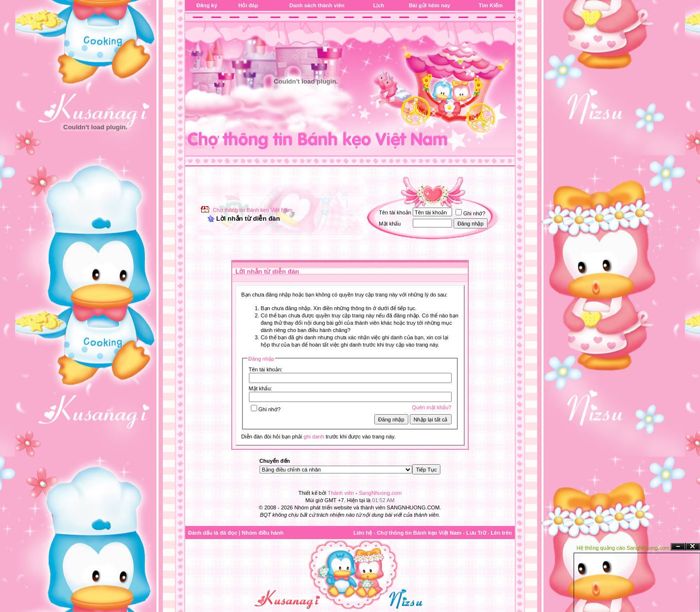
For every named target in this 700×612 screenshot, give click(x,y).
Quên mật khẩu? (431, 407)
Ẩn (678, 547)
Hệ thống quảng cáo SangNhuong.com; (624, 548)
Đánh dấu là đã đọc (213, 533)
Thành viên (341, 493)
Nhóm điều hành (262, 533)
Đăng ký (207, 5)
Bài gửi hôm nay (429, 5)
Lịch (379, 5)
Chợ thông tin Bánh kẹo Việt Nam (253, 210)
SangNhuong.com (380, 493)
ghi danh (314, 437)
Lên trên (501, 533)
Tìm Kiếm (491, 5)
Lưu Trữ (476, 533)
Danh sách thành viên (317, 5)
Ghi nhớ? (471, 213)
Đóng (693, 547)
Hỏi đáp (248, 5)
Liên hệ (363, 533)
